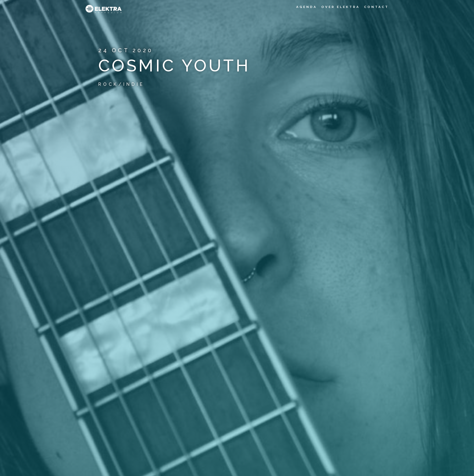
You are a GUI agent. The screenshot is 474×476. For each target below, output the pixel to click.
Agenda (307, 7)
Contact (376, 7)
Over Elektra (341, 7)
